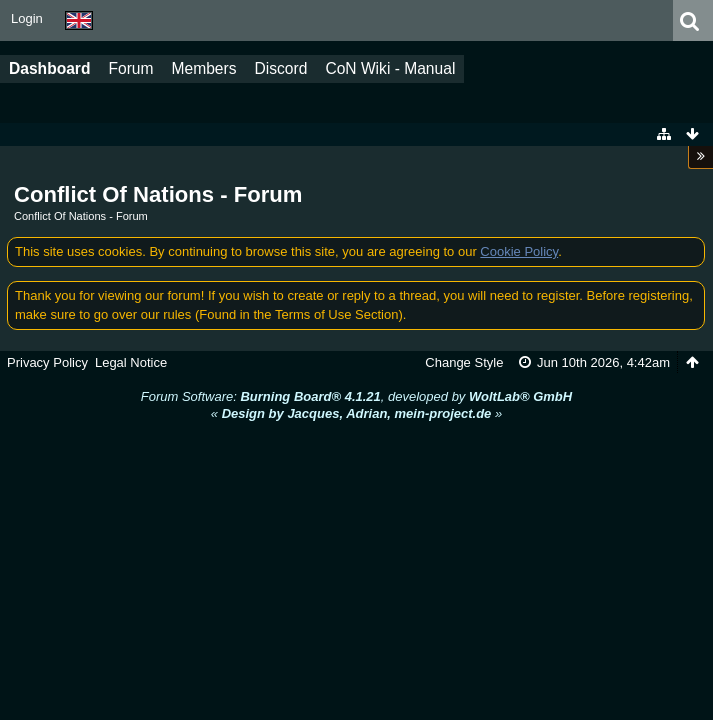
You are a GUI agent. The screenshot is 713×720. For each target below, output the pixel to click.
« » (356, 413)
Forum (130, 68)
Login (27, 18)
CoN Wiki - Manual (390, 68)
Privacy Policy (47, 362)
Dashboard (49, 68)
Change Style (464, 362)
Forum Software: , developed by (356, 396)
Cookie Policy (519, 251)
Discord (281, 68)
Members (204, 68)
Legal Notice (131, 362)
